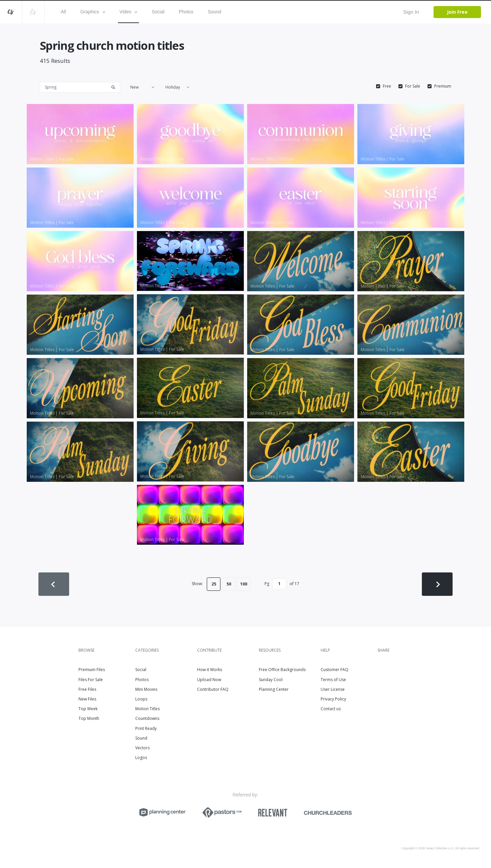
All (63, 12)
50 (229, 584)
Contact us (331, 709)
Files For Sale (91, 680)
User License (333, 689)
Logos (141, 757)
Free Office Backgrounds (282, 670)
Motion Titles (147, 709)
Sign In (411, 12)
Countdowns (147, 718)
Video (129, 12)
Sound (214, 12)
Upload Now (209, 680)
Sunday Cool (271, 680)
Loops (141, 699)
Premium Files (92, 670)
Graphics (93, 12)
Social (158, 12)
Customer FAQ (335, 670)
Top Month (89, 718)
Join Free (457, 12)
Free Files (87, 689)
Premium (443, 86)
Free (387, 86)
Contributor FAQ (213, 689)
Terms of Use (333, 680)
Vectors (142, 748)
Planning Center (274, 689)
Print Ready (146, 728)
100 (244, 584)
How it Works (210, 670)
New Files (87, 699)
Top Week (88, 709)
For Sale (413, 86)
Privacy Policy (333, 699)
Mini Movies (146, 689)
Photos (186, 12)
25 (214, 584)
